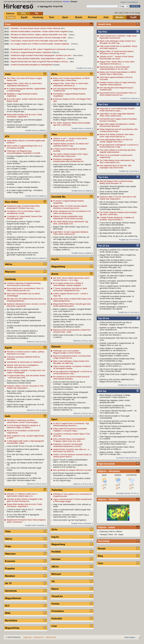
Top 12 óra (103, 246)
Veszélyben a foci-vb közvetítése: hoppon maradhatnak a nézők (24, 212)
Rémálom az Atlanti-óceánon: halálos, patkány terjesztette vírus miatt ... (40, 35)
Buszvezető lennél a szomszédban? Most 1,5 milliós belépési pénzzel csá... (118, 94)
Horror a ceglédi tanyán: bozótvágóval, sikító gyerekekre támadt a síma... (118, 287)
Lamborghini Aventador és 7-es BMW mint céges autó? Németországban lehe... (24, 479)
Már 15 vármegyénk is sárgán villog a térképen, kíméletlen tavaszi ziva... (119, 203)
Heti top (102, 391)
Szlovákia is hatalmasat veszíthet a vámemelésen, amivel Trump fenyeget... (23, 421)
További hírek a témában (35, 525)
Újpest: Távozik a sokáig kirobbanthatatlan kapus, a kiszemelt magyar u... (70, 461)
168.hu (55, 567)
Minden (120, 17)
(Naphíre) (71, 59)
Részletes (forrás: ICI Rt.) (126, 493)
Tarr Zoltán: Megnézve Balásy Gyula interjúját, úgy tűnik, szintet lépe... (118, 213)
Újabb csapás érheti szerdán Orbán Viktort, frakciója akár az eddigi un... (117, 448)
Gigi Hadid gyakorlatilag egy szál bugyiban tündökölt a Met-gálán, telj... (117, 266)
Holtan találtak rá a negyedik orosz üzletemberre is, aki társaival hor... (114, 349)
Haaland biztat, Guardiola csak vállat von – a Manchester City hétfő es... (71, 450)
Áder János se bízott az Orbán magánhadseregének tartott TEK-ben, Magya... (72, 181)
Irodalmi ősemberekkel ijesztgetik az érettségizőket (32, 65)
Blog (100, 556)
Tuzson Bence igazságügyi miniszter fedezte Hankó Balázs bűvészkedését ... (118, 224)
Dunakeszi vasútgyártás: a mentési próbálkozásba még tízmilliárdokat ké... (69, 160)
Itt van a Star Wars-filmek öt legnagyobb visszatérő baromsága (23, 516)
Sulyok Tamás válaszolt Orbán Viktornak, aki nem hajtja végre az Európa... (71, 238)
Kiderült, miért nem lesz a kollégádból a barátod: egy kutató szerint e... (23, 366)
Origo (8, 546)
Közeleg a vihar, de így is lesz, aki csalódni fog (118, 236)
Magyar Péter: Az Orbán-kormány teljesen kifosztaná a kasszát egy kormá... (117, 52)
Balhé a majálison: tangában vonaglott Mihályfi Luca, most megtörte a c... (72, 310)
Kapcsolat (27, 637)
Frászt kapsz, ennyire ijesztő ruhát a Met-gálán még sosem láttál (37, 41)
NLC (7, 606)
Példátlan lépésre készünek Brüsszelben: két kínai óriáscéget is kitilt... (39, 38)
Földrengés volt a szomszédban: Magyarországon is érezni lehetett (67, 352)
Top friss (103, 32)
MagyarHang (58, 267)
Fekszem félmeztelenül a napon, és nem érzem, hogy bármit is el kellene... (73, 388)
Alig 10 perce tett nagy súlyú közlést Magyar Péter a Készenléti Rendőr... (117, 370)
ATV (7, 137)
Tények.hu (57, 596)
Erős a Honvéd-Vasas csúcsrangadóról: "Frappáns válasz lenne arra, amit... (69, 440)
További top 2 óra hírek (128, 171)
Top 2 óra (103, 104)
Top (36, 13)
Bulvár (79, 17)
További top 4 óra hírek (128, 240)
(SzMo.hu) (55, 52)
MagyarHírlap (12, 628)
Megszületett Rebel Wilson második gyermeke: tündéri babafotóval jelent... (72, 305)
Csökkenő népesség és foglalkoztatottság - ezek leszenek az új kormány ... (24, 284)
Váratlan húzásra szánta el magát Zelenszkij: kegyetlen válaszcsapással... (118, 83)
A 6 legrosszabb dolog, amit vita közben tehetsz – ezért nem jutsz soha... (26, 377)
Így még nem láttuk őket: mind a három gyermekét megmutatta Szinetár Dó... (23, 254)
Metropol (56, 574)
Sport (65, 17)
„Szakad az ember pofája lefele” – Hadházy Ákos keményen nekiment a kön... (117, 292)
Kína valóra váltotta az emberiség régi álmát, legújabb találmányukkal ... (118, 151)
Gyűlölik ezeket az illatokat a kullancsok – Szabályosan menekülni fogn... (116, 271)
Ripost (55, 589)
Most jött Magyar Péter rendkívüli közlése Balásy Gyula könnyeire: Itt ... (116, 182)
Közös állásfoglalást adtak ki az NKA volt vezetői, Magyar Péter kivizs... (116, 141)
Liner (54, 626)
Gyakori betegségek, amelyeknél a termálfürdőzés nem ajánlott (114, 308)
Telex (8, 531)
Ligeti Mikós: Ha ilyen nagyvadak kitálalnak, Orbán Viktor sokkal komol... (117, 115)
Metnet (119, 531)
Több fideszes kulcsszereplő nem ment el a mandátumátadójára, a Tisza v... (71, 186)
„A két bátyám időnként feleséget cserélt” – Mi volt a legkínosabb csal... (118, 412)
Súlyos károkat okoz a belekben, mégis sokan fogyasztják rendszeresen (118, 37)
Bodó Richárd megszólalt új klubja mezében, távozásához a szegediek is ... (71, 474)
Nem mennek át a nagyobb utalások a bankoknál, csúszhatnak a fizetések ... (22, 332)
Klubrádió (57, 619)
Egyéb (24, 17)
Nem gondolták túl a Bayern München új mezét (72, 470)
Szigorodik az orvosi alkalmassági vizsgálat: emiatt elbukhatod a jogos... (117, 110)
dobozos (30, 342)
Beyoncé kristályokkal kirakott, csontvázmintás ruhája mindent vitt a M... (72, 357)
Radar (121, 535)
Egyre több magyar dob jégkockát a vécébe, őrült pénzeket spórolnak (117, 125)
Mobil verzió (51, 637)
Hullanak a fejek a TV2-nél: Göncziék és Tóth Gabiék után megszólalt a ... (118, 198)
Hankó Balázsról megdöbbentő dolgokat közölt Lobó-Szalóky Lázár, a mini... (26, 173)
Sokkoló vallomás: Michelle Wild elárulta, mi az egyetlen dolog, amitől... (72, 321)
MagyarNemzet (13, 598)
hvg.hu (55, 259)
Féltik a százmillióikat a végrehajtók (21, 317)
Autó (106, 17)
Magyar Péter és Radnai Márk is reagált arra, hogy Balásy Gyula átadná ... (118, 256)
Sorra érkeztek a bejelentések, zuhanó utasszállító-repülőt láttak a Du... (115, 407)
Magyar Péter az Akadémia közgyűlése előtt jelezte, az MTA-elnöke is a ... (117, 365)
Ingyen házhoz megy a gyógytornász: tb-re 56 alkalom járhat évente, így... (25, 406)
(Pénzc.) (71, 38)
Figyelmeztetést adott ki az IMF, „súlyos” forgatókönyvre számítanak (38, 49)
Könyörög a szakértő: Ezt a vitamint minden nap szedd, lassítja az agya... (119, 251)
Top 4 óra (103, 177)
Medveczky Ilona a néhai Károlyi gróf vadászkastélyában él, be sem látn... (114, 68)
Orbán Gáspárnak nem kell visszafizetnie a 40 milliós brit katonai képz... (72, 212)
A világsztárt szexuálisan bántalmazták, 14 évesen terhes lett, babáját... (117, 297)
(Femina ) (75, 44)
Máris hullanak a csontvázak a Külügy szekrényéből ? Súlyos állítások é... (115, 396)
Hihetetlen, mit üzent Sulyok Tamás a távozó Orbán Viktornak (36, 28)
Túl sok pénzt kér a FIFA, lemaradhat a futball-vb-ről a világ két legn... (26, 110)
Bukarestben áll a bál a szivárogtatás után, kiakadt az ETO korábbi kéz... (70, 466)
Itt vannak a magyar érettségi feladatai (22, 187)
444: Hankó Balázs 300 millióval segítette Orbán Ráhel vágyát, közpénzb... (73, 105)
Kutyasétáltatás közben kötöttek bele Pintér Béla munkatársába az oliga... (117, 360)
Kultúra (9, 490)
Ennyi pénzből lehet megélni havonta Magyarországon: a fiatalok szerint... (114, 355)
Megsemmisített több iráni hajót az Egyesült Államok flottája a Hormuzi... (40, 62)
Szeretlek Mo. (59, 197)
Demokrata (11, 591)
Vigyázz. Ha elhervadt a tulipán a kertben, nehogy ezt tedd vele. (116, 277)
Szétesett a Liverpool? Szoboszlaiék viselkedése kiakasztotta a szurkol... (68, 445)
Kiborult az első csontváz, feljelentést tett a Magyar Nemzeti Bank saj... (117, 380)
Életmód (92, 17)
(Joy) (65, 41)
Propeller (10, 569)
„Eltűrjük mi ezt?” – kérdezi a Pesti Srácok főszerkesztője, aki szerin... (117, 58)
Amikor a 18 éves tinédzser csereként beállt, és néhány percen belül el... (72, 456)
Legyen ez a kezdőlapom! (129, 2)
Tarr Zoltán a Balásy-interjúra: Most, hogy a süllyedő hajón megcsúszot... (71, 155)
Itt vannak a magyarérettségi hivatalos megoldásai (31, 52)
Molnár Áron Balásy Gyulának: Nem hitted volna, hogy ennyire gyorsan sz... (117, 135)
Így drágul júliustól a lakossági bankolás (116, 233)
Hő (116, 535)
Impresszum (39, 637)
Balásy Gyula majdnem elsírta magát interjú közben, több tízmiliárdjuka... (71, 243)
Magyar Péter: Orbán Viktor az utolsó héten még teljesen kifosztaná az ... (117, 63)
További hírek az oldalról (35, 130)
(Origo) (71, 32)
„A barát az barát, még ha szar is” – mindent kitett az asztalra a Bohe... (25, 510)
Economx (10, 561)
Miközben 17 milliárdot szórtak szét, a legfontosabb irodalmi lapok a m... (22, 495)
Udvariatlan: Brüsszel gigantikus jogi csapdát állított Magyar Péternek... (118, 187)
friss (38, 342)
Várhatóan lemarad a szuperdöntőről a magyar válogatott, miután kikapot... (26, 126)
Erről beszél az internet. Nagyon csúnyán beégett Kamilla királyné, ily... (23, 223)
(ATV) (63, 28)
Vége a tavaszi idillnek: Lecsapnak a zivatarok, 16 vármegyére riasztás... (72, 367)
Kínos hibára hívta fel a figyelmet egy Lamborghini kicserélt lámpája (22, 474)
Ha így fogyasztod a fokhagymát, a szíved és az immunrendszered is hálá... (119, 146)
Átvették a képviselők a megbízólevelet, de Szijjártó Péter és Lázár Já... (117, 344)
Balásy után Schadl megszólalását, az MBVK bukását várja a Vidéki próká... (118, 73)
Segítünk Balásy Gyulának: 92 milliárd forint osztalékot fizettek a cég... (71, 145)
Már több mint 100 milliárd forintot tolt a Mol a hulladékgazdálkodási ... (25, 300)
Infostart (56, 559)
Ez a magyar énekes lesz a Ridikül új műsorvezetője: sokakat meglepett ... (41, 44)
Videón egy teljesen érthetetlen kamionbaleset (25, 460)
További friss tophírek (129, 98)
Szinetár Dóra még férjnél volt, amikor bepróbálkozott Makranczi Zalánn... (115, 229)
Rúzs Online (12, 202)
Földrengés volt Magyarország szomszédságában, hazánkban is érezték (23, 152)
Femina (55, 604)
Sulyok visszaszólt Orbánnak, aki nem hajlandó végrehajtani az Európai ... (72, 165)
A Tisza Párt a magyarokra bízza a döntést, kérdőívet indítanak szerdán (24, 178)
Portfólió (56, 552)
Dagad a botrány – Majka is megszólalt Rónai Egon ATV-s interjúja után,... (118, 453)
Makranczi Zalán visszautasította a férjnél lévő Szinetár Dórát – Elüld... (72, 331)
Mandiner (10, 576)
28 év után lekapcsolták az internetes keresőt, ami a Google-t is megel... (25, 168)
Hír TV (8, 583)
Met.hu (112, 531)
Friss (23, 13)
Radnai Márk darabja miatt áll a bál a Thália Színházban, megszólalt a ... (24, 116)
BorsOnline (11, 621)
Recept (102, 549)
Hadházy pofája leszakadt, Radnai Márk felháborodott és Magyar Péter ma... (69, 176)
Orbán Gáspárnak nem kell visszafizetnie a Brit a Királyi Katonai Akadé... (119, 130)
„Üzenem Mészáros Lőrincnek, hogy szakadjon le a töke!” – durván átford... (119, 432)
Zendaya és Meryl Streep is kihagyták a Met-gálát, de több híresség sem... (25, 500)
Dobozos (10, 13)
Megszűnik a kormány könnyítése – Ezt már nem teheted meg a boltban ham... (117, 443)
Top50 (133, 17)
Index (8, 74)
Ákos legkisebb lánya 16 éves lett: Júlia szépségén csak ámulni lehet (115, 167)
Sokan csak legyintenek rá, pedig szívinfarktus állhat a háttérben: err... (26, 228)
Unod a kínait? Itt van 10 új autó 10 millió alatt (25, 446)
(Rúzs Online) (78, 55)
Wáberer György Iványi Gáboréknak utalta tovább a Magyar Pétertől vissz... (70, 119)
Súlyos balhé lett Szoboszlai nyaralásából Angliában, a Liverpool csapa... (70, 430)
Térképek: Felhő (106, 535)
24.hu (54, 74)
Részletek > (67, 2)
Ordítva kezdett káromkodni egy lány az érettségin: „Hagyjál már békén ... (116, 323)
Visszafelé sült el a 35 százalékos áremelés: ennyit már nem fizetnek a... (117, 334)
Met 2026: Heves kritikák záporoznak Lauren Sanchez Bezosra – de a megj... (71, 279)
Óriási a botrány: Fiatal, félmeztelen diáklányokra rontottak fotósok (114, 193)
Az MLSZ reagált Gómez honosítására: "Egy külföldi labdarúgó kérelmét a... (71, 424)
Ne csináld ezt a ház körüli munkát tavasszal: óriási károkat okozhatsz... (71, 378)
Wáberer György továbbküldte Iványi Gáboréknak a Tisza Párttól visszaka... (69, 217)
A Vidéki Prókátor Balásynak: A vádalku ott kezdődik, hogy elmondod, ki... (117, 219)
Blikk (8, 613)
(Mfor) (72, 62)
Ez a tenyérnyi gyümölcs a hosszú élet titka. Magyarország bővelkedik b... (117, 422)
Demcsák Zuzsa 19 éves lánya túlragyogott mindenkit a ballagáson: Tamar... (71, 393)
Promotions (58, 611)
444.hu (9, 264)
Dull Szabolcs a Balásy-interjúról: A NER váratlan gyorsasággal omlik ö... (116, 303)
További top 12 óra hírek (128, 312)
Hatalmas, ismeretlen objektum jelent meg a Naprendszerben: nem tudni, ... (71, 516)
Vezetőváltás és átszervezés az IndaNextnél (25, 362)
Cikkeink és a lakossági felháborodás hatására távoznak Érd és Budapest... (26, 337)
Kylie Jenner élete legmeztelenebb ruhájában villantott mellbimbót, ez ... (71, 409)
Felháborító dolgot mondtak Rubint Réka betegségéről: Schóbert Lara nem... (42, 55)
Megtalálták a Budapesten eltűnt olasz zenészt (72, 115)
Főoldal (11, 17)
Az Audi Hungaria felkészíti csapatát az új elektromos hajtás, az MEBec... (23, 426)
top (43, 342)
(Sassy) (72, 35)
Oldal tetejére (130, 637)
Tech (51, 17)
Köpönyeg (104, 531)
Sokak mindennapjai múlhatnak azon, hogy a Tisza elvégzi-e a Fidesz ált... (25, 105)
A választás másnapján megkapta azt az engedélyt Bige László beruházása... (69, 110)
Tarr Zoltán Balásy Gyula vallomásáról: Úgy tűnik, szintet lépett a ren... (117, 161)
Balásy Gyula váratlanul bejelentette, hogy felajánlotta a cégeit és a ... (39, 58)
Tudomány (57, 490)
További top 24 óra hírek (128, 385)
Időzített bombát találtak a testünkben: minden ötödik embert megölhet (39, 31)
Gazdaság (38, 17)
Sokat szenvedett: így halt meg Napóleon (70, 520)
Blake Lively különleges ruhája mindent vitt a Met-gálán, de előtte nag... (118, 42)
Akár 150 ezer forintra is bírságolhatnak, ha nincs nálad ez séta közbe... (117, 427)
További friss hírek (84, 68)
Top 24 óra (103, 318)
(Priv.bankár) (70, 49)
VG (53, 581)
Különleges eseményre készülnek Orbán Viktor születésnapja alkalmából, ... (119, 208)
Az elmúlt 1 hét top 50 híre (127, 458)
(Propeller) (56, 65)
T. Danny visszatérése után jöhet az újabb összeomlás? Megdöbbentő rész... (70, 289)
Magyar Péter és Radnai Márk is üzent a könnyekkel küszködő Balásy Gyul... (116, 261)
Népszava (10, 272)
